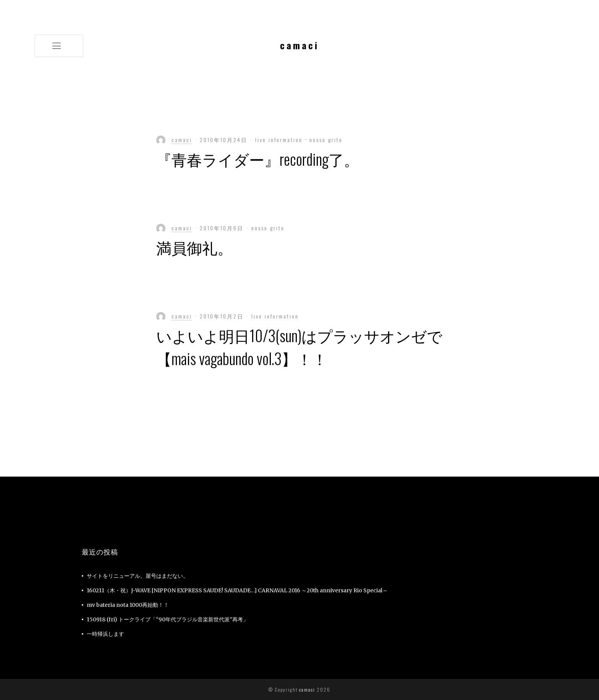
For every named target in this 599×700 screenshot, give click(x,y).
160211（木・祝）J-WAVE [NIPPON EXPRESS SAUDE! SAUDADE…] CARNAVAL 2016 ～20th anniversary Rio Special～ (237, 590)
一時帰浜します (105, 634)
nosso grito (326, 140)
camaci (306, 689)
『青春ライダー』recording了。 (258, 159)
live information (280, 140)
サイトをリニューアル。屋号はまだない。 (138, 576)
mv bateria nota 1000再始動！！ (128, 605)
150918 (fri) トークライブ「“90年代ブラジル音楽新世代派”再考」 (168, 619)
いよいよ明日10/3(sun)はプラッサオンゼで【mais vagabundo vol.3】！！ (299, 347)
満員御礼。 (194, 247)
